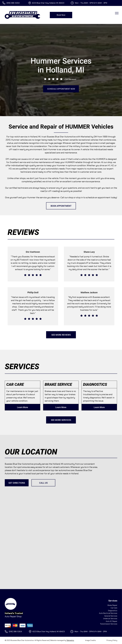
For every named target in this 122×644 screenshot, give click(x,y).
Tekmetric (70, 640)
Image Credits (90, 640)
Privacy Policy (112, 640)
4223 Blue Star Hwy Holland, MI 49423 (48, 3)
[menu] (117, 13)
